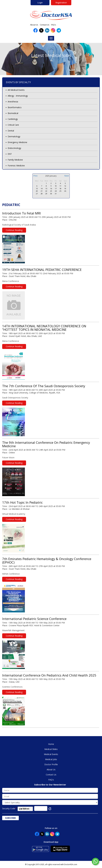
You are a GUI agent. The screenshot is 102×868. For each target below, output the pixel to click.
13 (37, 189)
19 (65, 189)
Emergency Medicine (17, 142)
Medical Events (51, 754)
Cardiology (13, 119)
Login (40, 3)
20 (37, 191)
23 (51, 191)
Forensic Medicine (16, 166)
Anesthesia (13, 102)
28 (42, 194)
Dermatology (14, 136)
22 (46, 191)
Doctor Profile (51, 764)
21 (42, 191)
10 (56, 186)
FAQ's (54, 25)
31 (42, 183)
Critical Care (13, 125)
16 (51, 189)
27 (37, 194)
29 (46, 194)
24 (56, 191)
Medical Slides (51, 749)
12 (65, 186)
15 (46, 189)
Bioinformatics (15, 107)
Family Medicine (15, 160)
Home (51, 744)
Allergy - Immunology (18, 96)
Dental (11, 131)
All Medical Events (16, 90)
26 (65, 191)
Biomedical (13, 113)
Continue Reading (14, 230)
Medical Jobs (51, 759)
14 (42, 189)
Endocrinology (14, 148)
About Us (34, 25)
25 (60, 191)
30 (37, 183)
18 (60, 189)
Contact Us (45, 25)
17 (56, 189)
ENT (10, 154)
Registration (61, 3)
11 (60, 186)
